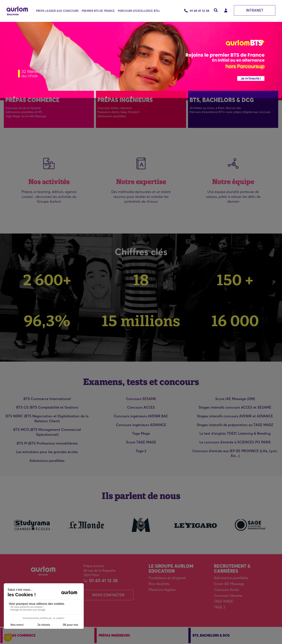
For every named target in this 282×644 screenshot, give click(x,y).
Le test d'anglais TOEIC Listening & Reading (235, 433)
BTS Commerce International (47, 399)
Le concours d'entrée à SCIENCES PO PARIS (235, 442)
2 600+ (47, 280)
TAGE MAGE (224, 601)
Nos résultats (159, 584)
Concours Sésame (228, 596)
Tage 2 (141, 451)
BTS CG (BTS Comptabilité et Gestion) (47, 407)
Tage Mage (141, 433)
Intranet (255, 10)
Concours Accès (226, 590)
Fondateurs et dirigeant (167, 578)
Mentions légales (162, 590)
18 (141, 280)
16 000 (235, 321)
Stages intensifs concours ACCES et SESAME (235, 407)
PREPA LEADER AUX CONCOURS (57, 11)
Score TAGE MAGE (141, 442)
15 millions (141, 321)
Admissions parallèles (47, 461)
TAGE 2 (219, 607)
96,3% (47, 321)
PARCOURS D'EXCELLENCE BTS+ (139, 11)
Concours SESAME (141, 399)
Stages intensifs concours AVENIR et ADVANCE (235, 416)
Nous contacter (108, 595)
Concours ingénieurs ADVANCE (141, 425)
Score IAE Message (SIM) (235, 399)
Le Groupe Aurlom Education (171, 569)
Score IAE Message (229, 584)
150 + (235, 280)
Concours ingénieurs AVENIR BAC (141, 416)
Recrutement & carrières (232, 569)
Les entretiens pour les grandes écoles (47, 452)
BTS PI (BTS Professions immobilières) (47, 443)
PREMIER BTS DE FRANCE (98, 11)
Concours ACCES (141, 407)
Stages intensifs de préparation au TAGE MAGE (235, 425)
